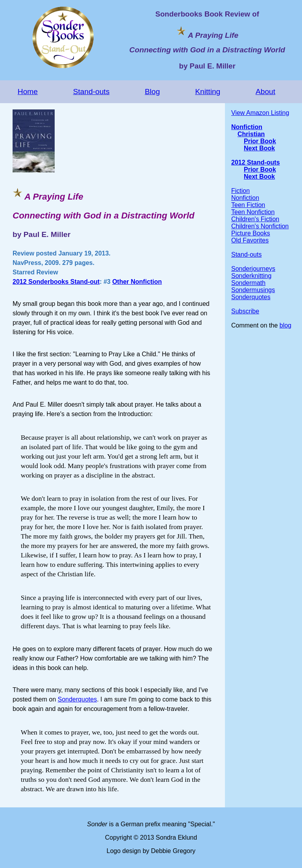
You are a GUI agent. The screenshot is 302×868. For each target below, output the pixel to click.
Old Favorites (250, 240)
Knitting (208, 92)
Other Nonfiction (137, 282)
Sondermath (248, 283)
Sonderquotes (77, 699)
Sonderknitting (251, 276)
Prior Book (260, 141)
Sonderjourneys (253, 269)
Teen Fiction (248, 205)
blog (285, 325)
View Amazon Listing (260, 113)
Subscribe (245, 311)
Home (28, 92)
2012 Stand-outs (256, 162)
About (265, 92)
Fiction (240, 191)
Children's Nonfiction (260, 226)
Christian (251, 134)
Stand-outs (91, 92)
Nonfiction (247, 127)
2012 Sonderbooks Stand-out (56, 282)
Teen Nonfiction (253, 212)
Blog (152, 92)
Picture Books (251, 233)
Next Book (259, 148)
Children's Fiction (255, 219)
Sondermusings (253, 290)
